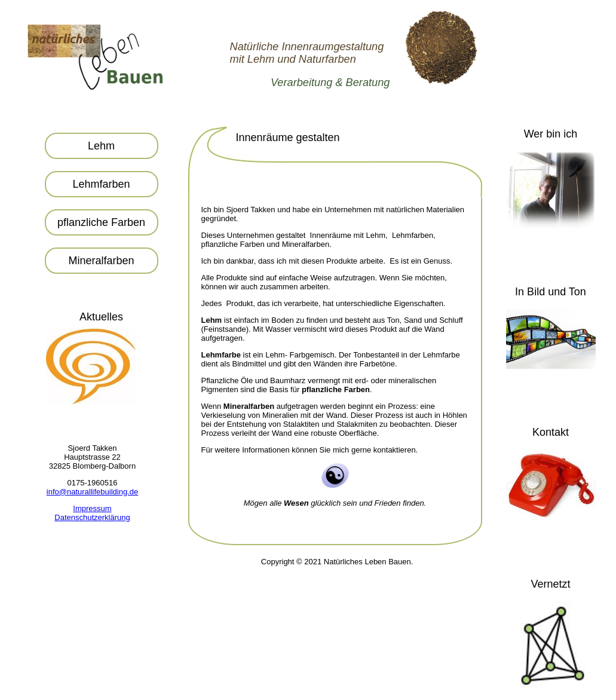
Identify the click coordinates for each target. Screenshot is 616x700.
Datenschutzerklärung (92, 517)
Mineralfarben (101, 261)
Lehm (101, 146)
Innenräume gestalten (288, 137)
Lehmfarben (101, 184)
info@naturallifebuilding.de (92, 492)
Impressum (92, 508)
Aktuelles (101, 317)
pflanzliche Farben (101, 222)
